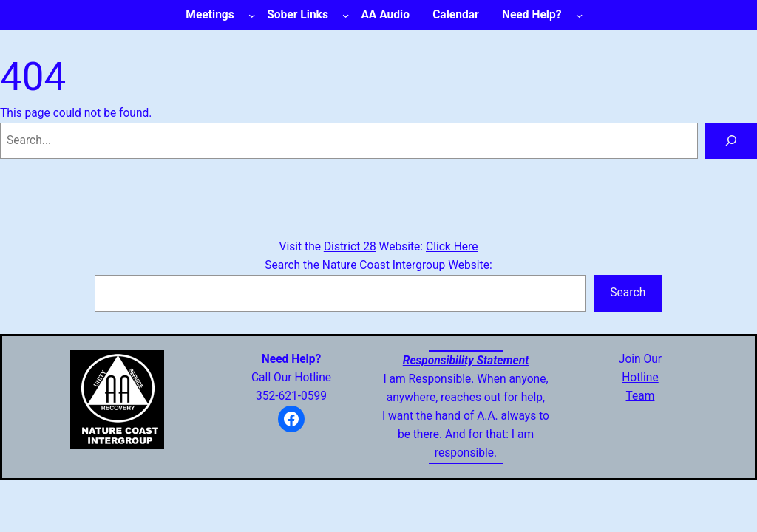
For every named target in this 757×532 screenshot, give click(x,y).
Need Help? (292, 359)
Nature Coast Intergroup (384, 265)
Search (628, 293)
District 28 (350, 247)
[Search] (731, 141)
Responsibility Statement (466, 361)
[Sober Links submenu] (346, 15)
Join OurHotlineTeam (640, 378)
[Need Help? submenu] (579, 15)
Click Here (452, 247)
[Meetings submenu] (252, 15)
